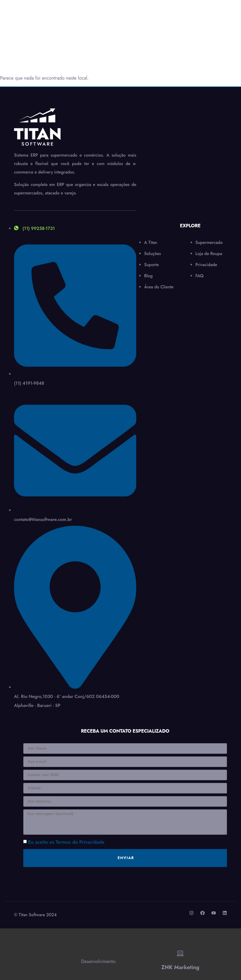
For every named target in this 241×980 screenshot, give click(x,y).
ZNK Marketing (180, 967)
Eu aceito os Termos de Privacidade (66, 842)
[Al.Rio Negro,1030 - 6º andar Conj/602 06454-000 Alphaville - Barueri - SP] (190, 164)
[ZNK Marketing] (180, 954)
